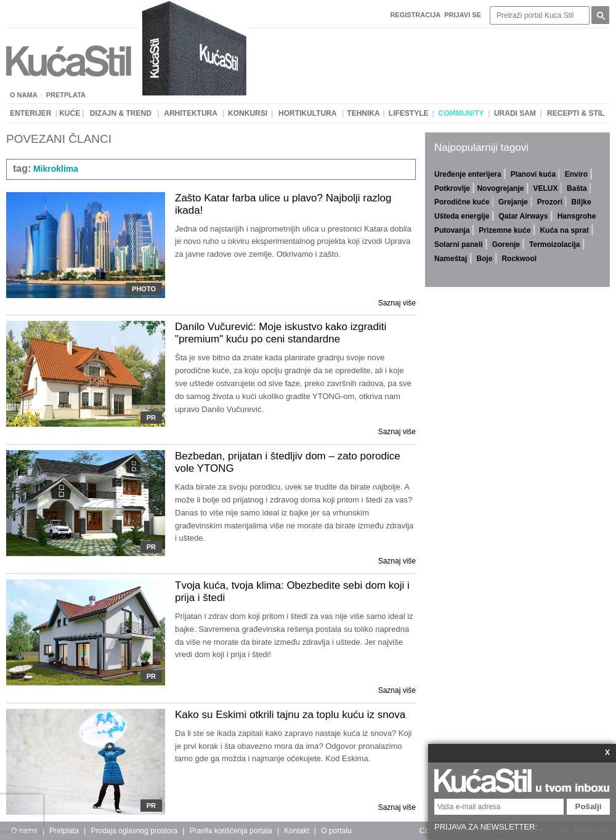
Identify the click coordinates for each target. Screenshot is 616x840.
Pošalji (589, 806)
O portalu (336, 831)
